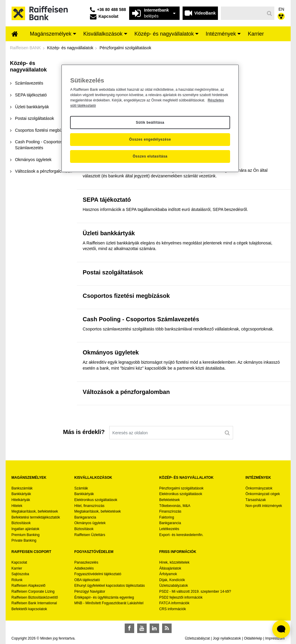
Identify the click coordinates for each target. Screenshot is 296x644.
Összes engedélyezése (150, 139)
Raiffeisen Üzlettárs (90, 535)
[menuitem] (15, 34)
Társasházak (256, 500)
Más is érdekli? (84, 432)
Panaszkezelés (86, 562)
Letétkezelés (169, 529)
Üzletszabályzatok (174, 586)
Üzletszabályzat (197, 638)
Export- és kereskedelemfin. (181, 535)
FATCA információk (174, 603)
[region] (150, 118)
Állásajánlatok (170, 568)
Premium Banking (26, 535)
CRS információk (172, 609)
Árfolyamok (168, 574)
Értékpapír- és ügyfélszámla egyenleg (104, 597)
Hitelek (17, 506)
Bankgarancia (85, 517)
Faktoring (167, 517)
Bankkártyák (21, 494)
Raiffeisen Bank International (34, 603)
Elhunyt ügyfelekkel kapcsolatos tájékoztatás (109, 586)
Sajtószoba (20, 574)
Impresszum (275, 638)
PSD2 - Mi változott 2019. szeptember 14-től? (195, 591)
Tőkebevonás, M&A (175, 506)
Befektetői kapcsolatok (29, 609)
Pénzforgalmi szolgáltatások (181, 488)
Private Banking (24, 540)
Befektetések (169, 500)
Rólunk (17, 580)
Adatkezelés (84, 568)
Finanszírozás (170, 511)
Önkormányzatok (259, 488)
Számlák (81, 488)
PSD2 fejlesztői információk (181, 597)
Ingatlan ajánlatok (26, 529)
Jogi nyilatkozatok (227, 638)
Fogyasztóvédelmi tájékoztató (98, 574)
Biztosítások (21, 523)
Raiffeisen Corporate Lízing (33, 591)
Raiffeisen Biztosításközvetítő (35, 597)
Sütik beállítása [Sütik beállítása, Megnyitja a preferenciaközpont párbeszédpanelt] (150, 123)
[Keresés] (243, 13)
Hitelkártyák (21, 500)
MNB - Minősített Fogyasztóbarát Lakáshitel (109, 603)
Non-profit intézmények (264, 506)
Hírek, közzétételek (174, 562)
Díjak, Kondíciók (172, 580)
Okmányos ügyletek (90, 523)
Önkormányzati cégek (263, 494)
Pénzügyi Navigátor (90, 591)
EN (281, 9)
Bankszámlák (22, 488)
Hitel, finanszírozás (89, 506)
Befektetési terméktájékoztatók (36, 517)
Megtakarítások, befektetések (35, 511)
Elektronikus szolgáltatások (96, 500)
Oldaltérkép (253, 638)
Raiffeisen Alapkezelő (29, 586)
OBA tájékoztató (87, 580)
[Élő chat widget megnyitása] (281, 629)
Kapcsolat (19, 562)
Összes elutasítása (150, 156)
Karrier (17, 568)
